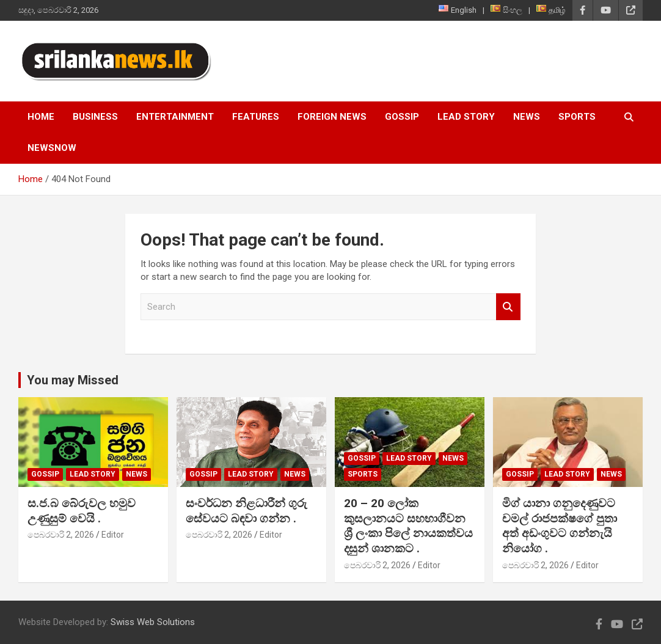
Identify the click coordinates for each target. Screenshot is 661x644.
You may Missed (73, 380)
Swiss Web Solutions (153, 622)
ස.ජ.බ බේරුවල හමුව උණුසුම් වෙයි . (82, 511)
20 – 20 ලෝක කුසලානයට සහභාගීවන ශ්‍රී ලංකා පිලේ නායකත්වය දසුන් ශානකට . (408, 526)
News (527, 117)
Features (256, 117)
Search (508, 307)
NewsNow (52, 148)
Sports (577, 117)
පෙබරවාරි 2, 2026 (61, 535)
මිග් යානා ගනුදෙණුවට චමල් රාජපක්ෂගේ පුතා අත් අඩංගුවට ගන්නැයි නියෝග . (560, 526)
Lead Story (466, 117)
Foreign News (332, 117)
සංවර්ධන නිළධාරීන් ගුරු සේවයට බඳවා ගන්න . (247, 511)
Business (95, 117)
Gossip (402, 117)
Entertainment (175, 117)
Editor (113, 535)
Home (41, 117)
